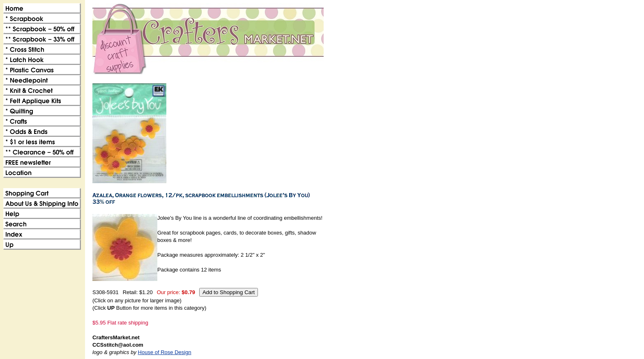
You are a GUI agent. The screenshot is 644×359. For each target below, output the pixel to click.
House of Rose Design (165, 352)
